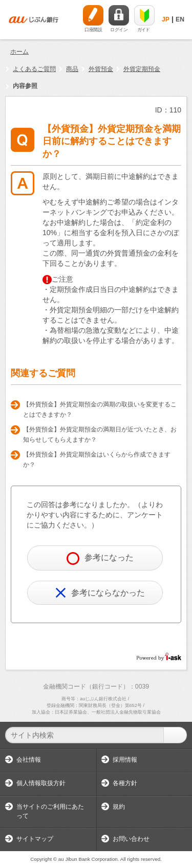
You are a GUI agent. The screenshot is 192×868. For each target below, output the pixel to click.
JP (166, 19)
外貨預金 (101, 69)
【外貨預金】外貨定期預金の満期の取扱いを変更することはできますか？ (100, 409)
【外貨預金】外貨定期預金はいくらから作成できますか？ (97, 460)
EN (180, 19)
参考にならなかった (100, 593)
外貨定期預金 (142, 69)
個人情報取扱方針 (41, 783)
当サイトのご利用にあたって (50, 811)
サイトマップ (35, 839)
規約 (119, 807)
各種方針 (125, 783)
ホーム (19, 52)
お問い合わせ (131, 839)
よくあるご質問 (34, 69)
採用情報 (125, 760)
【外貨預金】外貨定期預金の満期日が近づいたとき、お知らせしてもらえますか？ (100, 435)
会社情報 (29, 760)
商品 (72, 69)
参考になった (100, 558)
